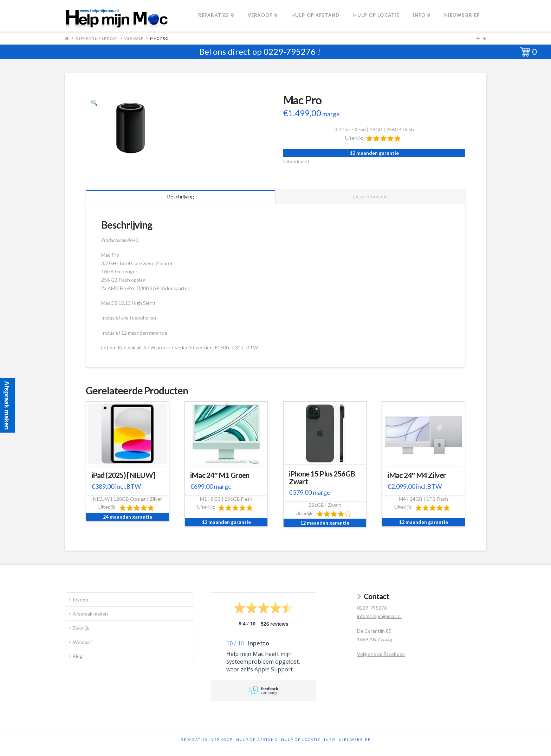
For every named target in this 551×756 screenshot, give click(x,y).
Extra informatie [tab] (370, 196)
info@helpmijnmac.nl (379, 616)
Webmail (82, 642)
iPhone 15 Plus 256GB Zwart (322, 478)
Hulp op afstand (257, 739)
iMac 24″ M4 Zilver (416, 475)
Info (330, 739)
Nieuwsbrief (355, 739)
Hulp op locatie (301, 739)
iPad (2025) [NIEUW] (123, 475)
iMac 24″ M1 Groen (220, 475)
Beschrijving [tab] (181, 196)
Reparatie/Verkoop (97, 38)
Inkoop (80, 600)
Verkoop (134, 38)
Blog (78, 656)
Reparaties (194, 739)
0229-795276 (290, 51)
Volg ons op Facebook (381, 654)
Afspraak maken (90, 614)
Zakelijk (81, 628)
